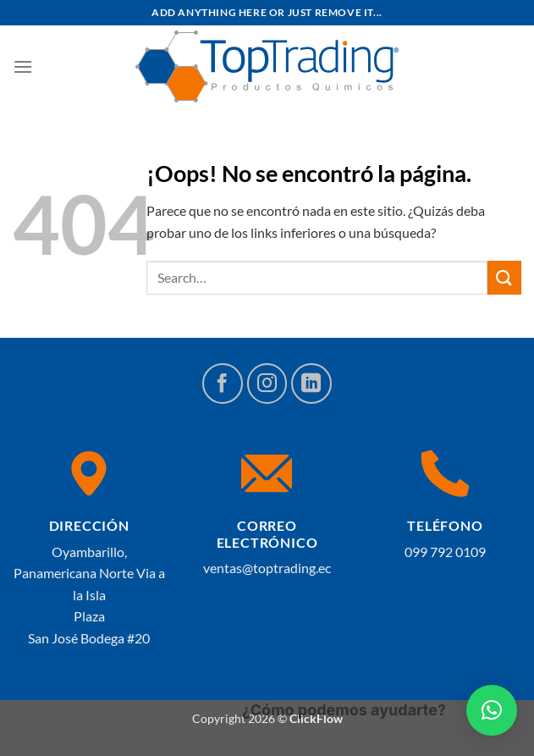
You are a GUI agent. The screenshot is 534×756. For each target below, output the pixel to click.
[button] (492, 710)
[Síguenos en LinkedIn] (311, 384)
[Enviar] (504, 277)
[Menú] (23, 66)
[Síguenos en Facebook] (223, 384)
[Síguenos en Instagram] (267, 384)
